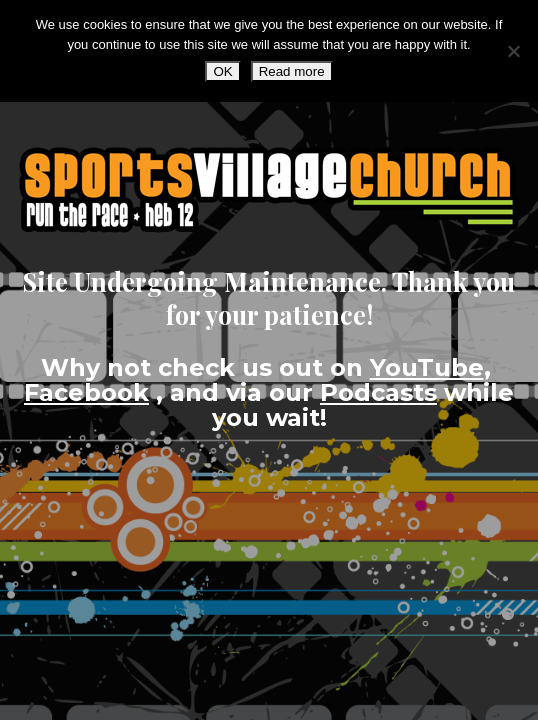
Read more (292, 71)
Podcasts (378, 392)
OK (222, 71)
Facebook (86, 392)
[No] (513, 51)
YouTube (427, 367)
